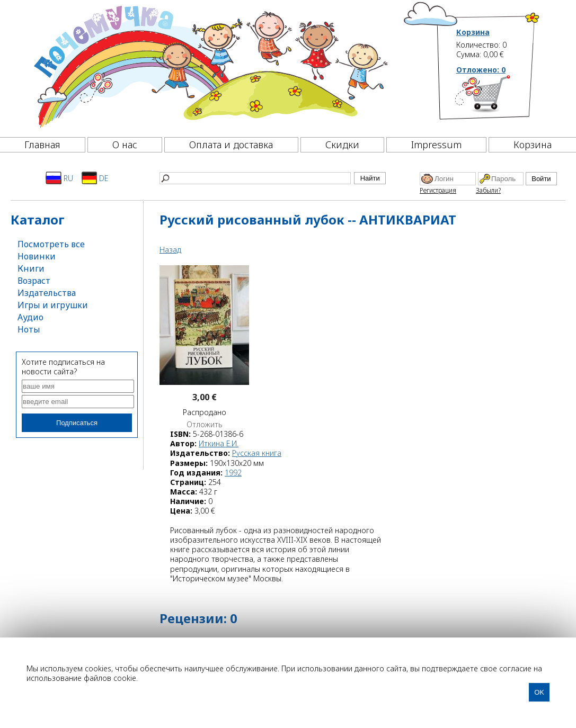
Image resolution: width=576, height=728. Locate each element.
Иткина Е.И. (219, 443)
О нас (125, 145)
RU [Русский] (59, 178)
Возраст (34, 281)
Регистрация (438, 190)
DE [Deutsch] (95, 178)
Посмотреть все (51, 244)
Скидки (342, 145)
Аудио (30, 317)
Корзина (473, 32)
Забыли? (488, 190)
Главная (42, 145)
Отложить (205, 425)
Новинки (37, 256)
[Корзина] (498, 98)
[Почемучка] (210, 66)
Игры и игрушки (53, 305)
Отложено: (481, 70)
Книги (31, 268)
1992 (233, 473)
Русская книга (257, 453)
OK (539, 692)
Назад (170, 250)
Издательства (47, 293)
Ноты (29, 329)
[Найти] (255, 178)
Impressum (436, 145)
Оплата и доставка (231, 145)
